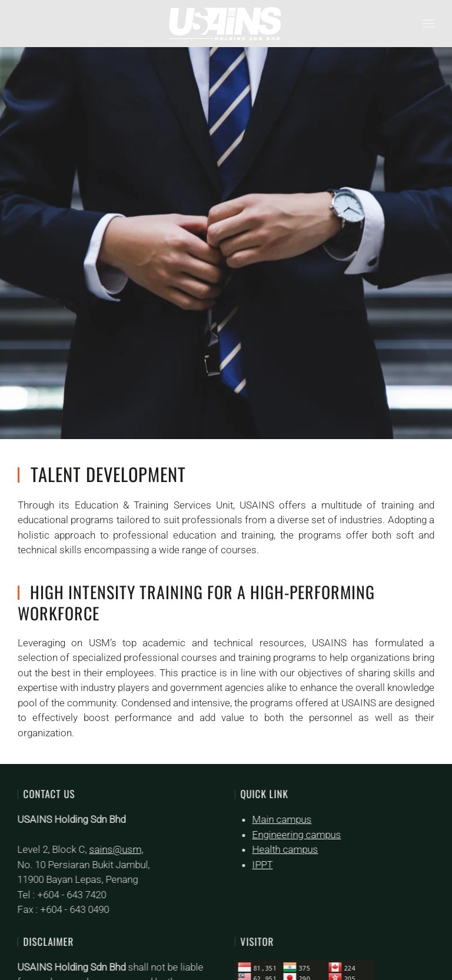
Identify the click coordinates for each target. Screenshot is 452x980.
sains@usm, (115, 849)
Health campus (284, 849)
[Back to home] (226, 24)
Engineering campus (296, 835)
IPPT (262, 865)
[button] (428, 24)
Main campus (281, 819)
